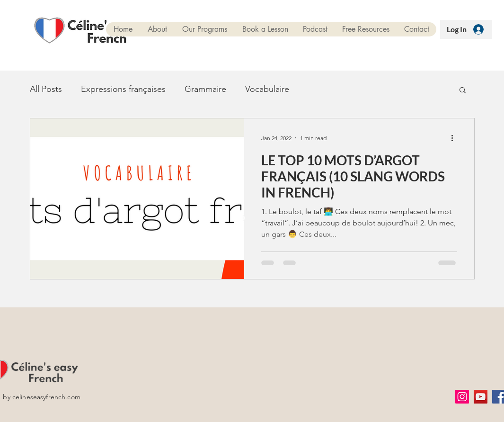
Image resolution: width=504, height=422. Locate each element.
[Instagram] (462, 397)
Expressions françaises (123, 89)
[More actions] (456, 138)
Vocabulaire (267, 89)
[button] (463, 91)
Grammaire (205, 89)
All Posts (46, 89)
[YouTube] (481, 397)
